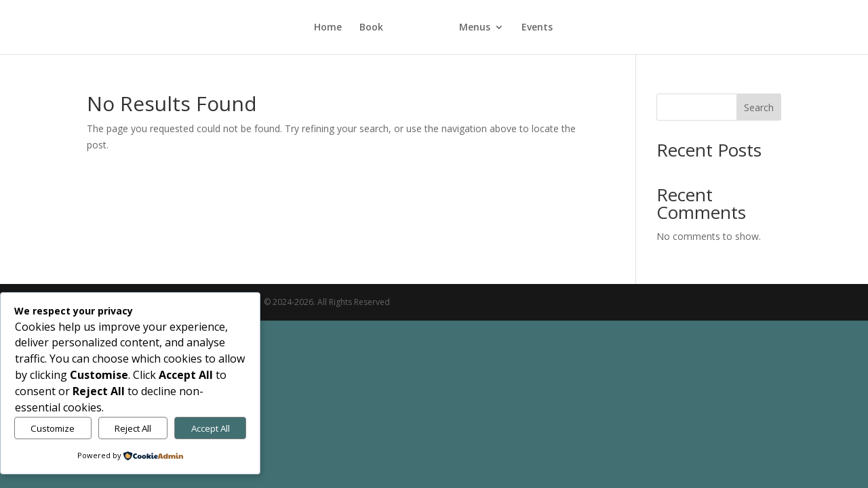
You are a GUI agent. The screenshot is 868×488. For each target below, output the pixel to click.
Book (371, 28)
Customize (53, 428)
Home (328, 28)
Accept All (211, 428)
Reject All (133, 428)
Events (537, 28)
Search (759, 107)
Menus (475, 28)
